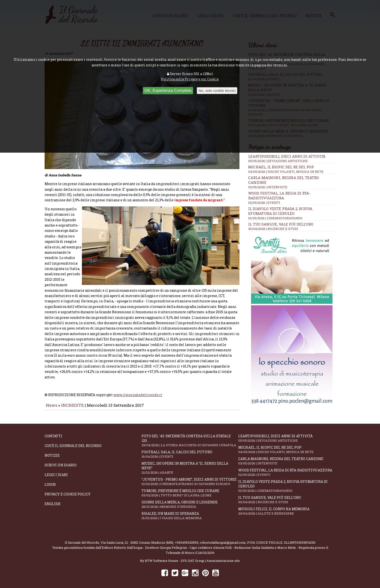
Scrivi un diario (61, 461)
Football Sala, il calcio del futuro (190, 451)
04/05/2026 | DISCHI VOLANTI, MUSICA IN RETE (286, 172)
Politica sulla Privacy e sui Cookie (190, 79)
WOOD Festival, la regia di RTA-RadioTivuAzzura (279, 196)
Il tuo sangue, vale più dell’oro (281, 224)
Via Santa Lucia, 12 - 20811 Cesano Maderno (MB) (137, 539)
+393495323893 (186, 539)
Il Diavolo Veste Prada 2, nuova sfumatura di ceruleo (280, 211)
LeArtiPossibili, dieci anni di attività (287, 156)
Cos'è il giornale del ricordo (73, 442)
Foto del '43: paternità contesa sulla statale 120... (190, 437)
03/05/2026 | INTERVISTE (268, 187)
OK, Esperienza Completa (168, 90)
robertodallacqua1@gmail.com (223, 539)
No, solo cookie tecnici (217, 90)
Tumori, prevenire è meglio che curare (190, 489)
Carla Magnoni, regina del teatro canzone (287, 457)
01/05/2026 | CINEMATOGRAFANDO (275, 218)
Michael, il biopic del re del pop (281, 167)
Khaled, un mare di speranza (190, 512)
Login (50, 481)
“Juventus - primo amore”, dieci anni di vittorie (190, 478)
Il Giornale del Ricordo (82, 539)
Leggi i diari (56, 471)
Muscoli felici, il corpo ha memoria (287, 507)
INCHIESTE (73, 392)
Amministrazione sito (223, 557)
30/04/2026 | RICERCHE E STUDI (273, 229)
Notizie (52, 452)
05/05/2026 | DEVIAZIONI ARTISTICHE (278, 161)
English (53, 500)
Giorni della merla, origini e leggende (190, 501)
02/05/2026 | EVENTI (264, 203)
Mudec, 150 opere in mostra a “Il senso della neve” (190, 464)
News (51, 392)
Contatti (53, 432)
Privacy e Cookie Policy (68, 490)
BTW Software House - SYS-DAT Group (175, 557)
